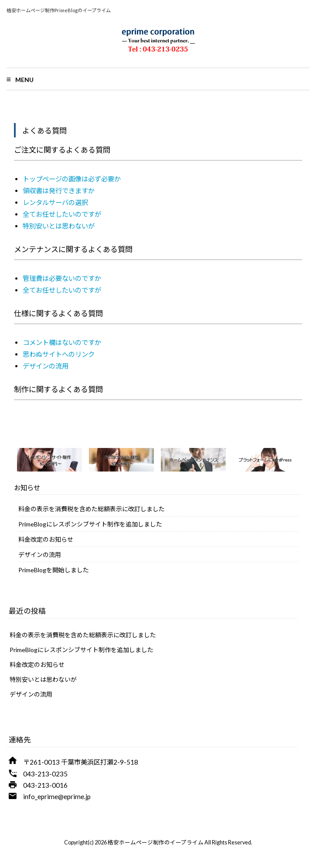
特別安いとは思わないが (59, 226)
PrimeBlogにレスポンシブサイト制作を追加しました (90, 524)
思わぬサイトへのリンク (59, 354)
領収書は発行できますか (59, 191)
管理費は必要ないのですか (62, 278)
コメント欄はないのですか (62, 342)
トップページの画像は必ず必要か (72, 179)
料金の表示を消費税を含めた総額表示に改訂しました (92, 509)
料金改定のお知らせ (46, 539)
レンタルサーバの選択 (55, 202)
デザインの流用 (46, 366)
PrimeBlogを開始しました (54, 570)
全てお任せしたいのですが (62, 214)
